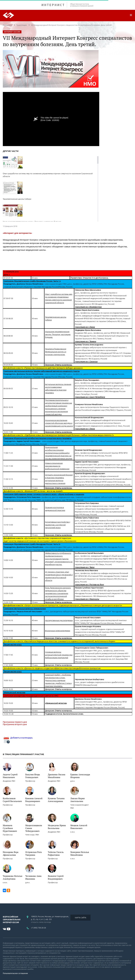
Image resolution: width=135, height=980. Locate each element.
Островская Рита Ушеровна (34, 853)
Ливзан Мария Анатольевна (77, 800)
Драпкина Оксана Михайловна (57, 776)
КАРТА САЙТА (81, 918)
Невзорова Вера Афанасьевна (11, 853)
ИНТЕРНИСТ (54, 5)
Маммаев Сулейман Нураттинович (10, 828)
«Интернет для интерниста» (17, 233)
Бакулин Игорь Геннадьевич (33, 776)
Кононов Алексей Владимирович (34, 800)
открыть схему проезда (41, 922)
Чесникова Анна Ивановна (33, 877)
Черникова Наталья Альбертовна (13, 877)
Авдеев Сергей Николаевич (10, 776)
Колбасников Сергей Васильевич (12, 800)
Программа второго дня (15, 724)
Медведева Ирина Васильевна (57, 827)
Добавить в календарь (18, 738)
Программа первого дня (15, 722)
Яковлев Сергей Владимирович (56, 877)
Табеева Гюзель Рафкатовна (56, 853)
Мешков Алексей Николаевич (79, 827)
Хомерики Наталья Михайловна (80, 853)
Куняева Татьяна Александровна (56, 800)
